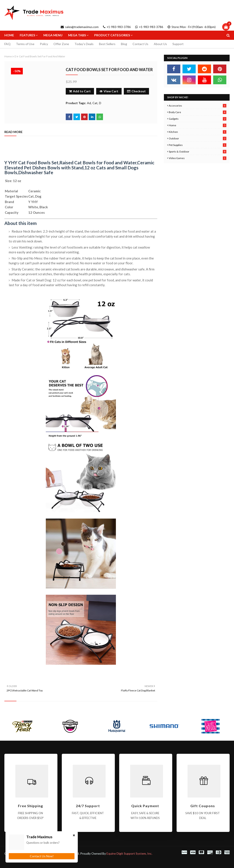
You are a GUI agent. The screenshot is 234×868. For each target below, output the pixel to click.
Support (178, 44)
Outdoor (198, 138)
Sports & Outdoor (198, 152)
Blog (124, 44)
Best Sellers (107, 44)
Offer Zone (61, 44)
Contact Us (140, 44)
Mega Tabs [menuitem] (77, 35)
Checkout (136, 91)
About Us (160, 44)
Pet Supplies (198, 145)
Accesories (198, 106)
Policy (44, 44)
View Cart (109, 91)
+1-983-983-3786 (117, 27)
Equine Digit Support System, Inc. (129, 853)
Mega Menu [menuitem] (53, 35)
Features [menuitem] (27, 35)
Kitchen (198, 132)
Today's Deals (84, 44)
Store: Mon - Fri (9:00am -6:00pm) (192, 27)
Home (8, 56)
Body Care (198, 112)
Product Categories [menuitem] (112, 35)
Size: (9, 181)
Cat (95, 103)
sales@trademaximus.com (80, 27)
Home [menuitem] (9, 35)
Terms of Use (25, 44)
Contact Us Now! (42, 856)
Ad (89, 103)
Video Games (198, 158)
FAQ (7, 44)
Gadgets (198, 119)
